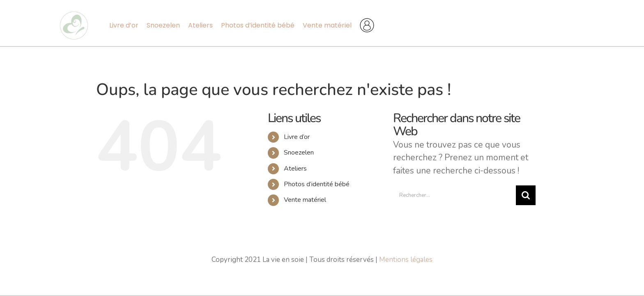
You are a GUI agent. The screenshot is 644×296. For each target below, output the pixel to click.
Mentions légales (406, 260)
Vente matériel (305, 200)
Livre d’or (297, 137)
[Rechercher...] (454, 195)
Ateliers (295, 169)
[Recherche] (526, 195)
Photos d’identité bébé (317, 184)
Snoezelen (299, 153)
